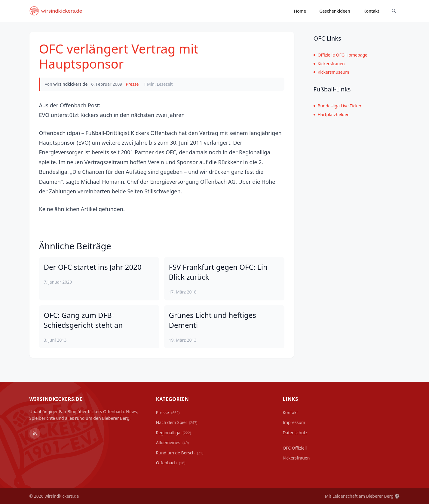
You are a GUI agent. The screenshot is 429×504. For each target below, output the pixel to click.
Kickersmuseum (331, 72)
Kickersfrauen (329, 64)
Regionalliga (174, 433)
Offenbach (171, 463)
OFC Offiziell (295, 448)
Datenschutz (295, 433)
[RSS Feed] (35, 433)
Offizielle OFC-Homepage (340, 55)
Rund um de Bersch (180, 453)
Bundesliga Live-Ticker (338, 106)
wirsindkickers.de (70, 84)
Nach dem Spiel (177, 422)
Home (300, 11)
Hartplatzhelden (332, 114)
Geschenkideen (335, 11)
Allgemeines (172, 443)
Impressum (294, 422)
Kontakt (371, 11)
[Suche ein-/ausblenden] (394, 11)
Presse (132, 84)
